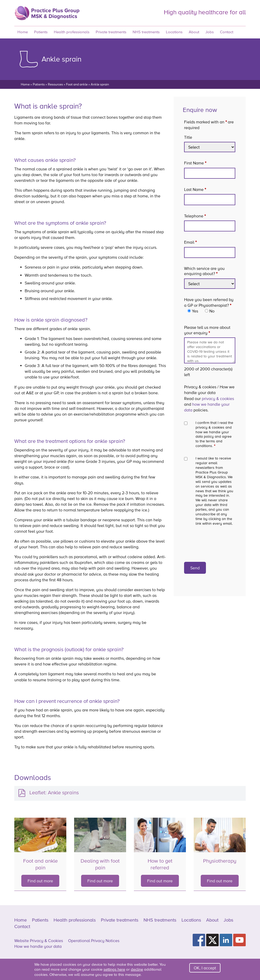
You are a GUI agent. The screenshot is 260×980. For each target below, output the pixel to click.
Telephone (195, 216)
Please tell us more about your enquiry (210, 330)
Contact (227, 32)
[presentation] (213, 541)
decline (137, 969)
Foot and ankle (77, 84)
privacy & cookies (218, 398)
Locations (174, 32)
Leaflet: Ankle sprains (54, 792)
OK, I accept (205, 968)
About (194, 32)
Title (188, 137)
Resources (55, 84)
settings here (114, 969)
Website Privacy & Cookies (39, 941)
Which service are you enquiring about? (204, 271)
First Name (195, 163)
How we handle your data (38, 946)
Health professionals (72, 32)
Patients (41, 32)
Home (23, 32)
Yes (195, 311)
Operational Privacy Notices (94, 941)
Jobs (210, 32)
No (212, 311)
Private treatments (111, 32)
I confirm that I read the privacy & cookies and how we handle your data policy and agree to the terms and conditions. (214, 434)
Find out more (40, 881)
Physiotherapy (220, 861)
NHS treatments (146, 32)
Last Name (195, 189)
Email (190, 242)
